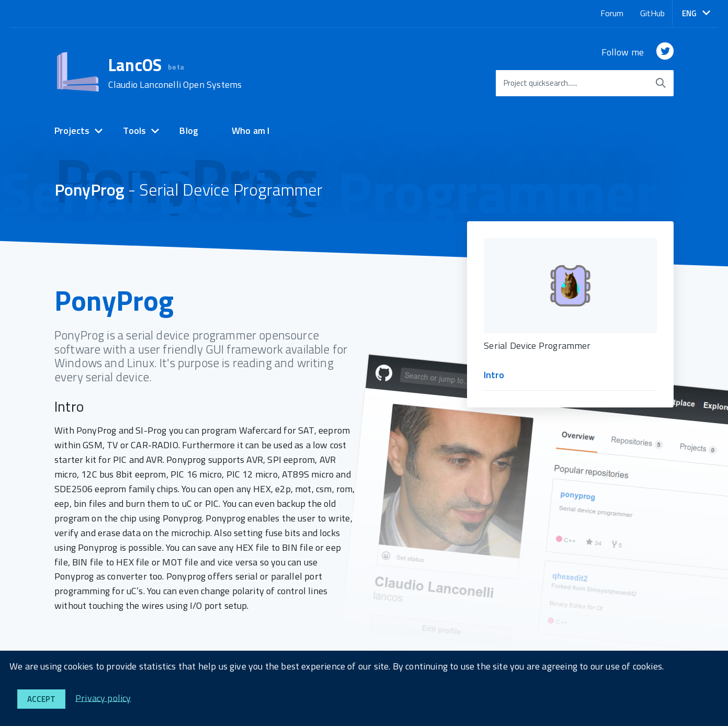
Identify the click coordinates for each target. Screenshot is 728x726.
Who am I (251, 131)
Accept (41, 699)
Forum (612, 13)
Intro (494, 375)
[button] (696, 13)
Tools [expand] (134, 131)
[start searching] (661, 83)
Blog (189, 131)
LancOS (175, 73)
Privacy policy (103, 697)
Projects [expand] (72, 131)
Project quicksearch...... (541, 83)
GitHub (652, 13)
